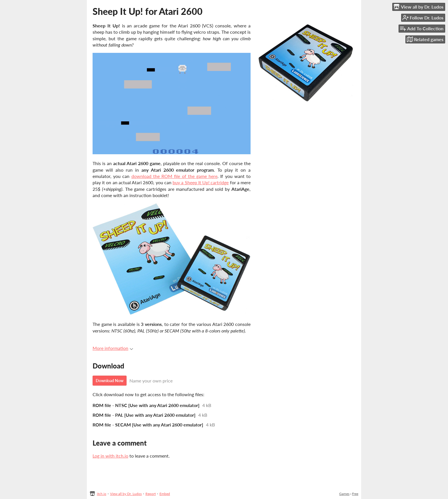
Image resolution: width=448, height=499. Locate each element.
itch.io (102, 494)
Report (151, 494)
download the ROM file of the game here (175, 176)
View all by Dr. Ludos (126, 494)
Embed (165, 494)
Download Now (110, 381)
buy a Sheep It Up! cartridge (201, 182)
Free (355, 494)
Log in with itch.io (110, 456)
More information (113, 348)
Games (344, 494)
